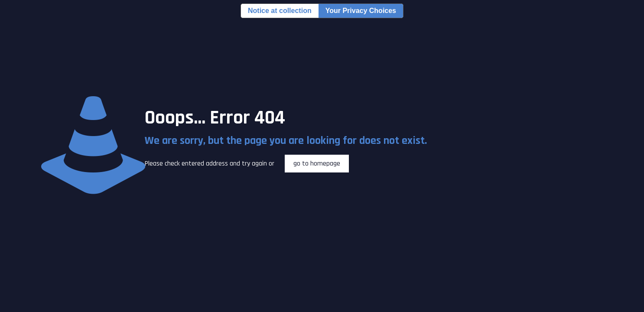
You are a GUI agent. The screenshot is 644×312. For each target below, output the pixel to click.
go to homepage (317, 164)
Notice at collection (280, 11)
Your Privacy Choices (361, 11)
